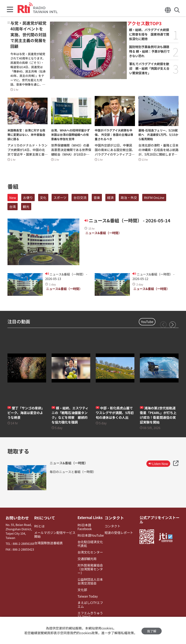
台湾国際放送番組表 (48, 542)
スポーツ (60, 197)
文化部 (80, 579)
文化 (43, 197)
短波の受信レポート (117, 532)
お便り (28, 197)
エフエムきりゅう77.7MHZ (87, 603)
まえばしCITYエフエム (89, 593)
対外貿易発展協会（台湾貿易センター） (90, 561)
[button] (173, 325)
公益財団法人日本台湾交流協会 (89, 571)
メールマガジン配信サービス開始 (55, 534)
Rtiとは (40, 526)
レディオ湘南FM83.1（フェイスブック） (89, 612)
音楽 (97, 197)
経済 (110, 197)
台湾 (13, 207)
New (13, 197)
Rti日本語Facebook (89, 525)
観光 (26, 207)
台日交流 (80, 197)
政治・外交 (129, 197)
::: (9, 22)
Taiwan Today (85, 585)
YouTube (147, 322)
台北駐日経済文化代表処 (89, 539)
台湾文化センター (87, 547)
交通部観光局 (84, 553)
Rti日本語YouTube (88, 531)
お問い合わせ (17, 518)
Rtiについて (45, 518)
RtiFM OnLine (154, 197)
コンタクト (113, 518)
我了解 (152, 630)
